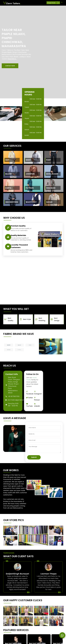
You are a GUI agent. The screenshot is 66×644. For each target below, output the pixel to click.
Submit (34, 457)
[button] (10, 66)
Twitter (30, 398)
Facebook (30, 393)
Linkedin (37, 405)
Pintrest (37, 399)
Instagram (38, 393)
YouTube (29, 405)
